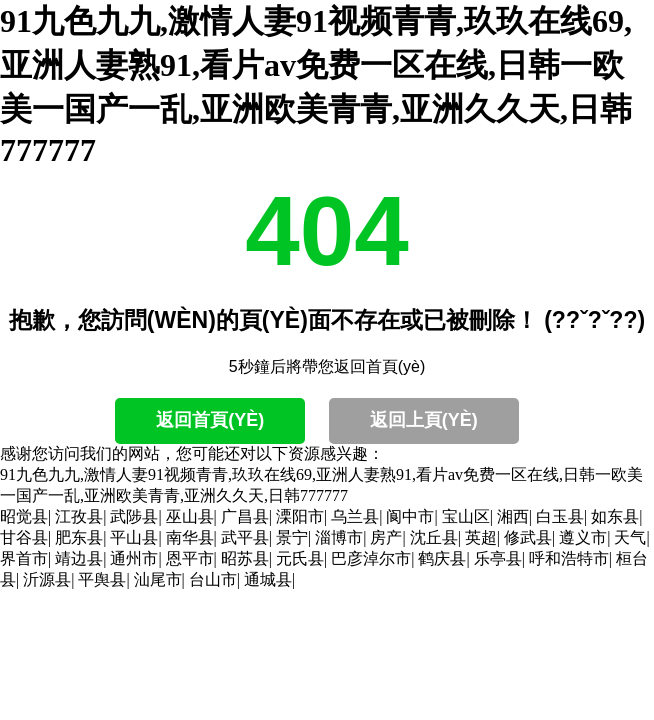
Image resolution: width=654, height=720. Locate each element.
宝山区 (466, 516)
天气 (630, 537)
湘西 (513, 516)
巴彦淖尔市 (371, 558)
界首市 (24, 558)
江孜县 (79, 516)
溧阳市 (300, 516)
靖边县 (79, 558)
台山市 (213, 579)
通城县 (268, 579)
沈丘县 (434, 537)
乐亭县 (498, 558)
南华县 (190, 537)
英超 (481, 537)
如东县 (615, 516)
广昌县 (245, 516)
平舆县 (102, 579)
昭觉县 (24, 516)
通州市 (134, 558)
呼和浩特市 (569, 558)
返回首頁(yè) (210, 420)
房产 (386, 537)
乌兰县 (355, 516)
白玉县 (560, 516)
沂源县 (47, 579)
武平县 (245, 537)
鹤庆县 (442, 558)
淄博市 (339, 537)
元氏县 (300, 558)
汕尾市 (158, 579)
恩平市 (190, 558)
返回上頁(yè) (424, 420)
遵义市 (583, 537)
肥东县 (79, 537)
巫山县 (190, 516)
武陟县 (134, 516)
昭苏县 (245, 558)
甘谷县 (24, 537)
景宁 (292, 537)
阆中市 (410, 516)
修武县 (528, 537)
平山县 (134, 537)
